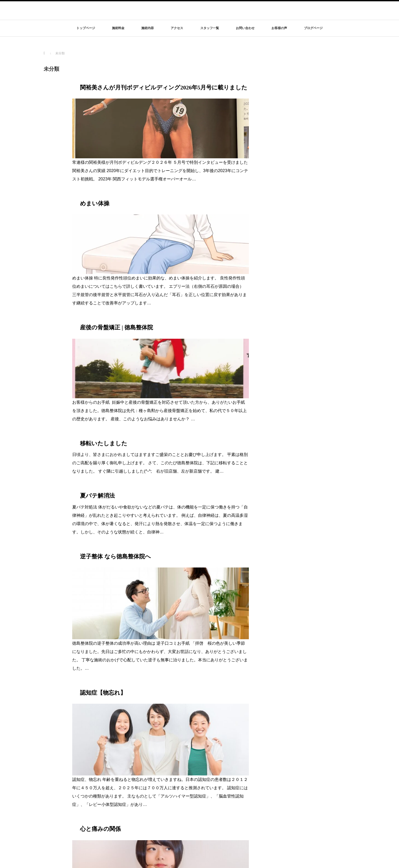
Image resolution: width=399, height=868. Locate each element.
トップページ (86, 28)
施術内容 (148, 28)
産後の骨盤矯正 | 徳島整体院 (117, 225)
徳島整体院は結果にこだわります (71, 787)
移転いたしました (104, 289)
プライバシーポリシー (294, 798)
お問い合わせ (245, 28)
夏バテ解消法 (97, 342)
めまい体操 (95, 152)
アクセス (177, 28)
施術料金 (118, 28)
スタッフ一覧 (210, 28)
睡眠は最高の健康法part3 (113, 621)
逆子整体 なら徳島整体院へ (115, 402)
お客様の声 (279, 28)
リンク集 (286, 806)
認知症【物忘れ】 (103, 475)
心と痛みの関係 (100, 548)
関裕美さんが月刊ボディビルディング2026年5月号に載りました (164, 87)
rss (351, 862)
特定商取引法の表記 (293, 791)
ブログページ (313, 28)
